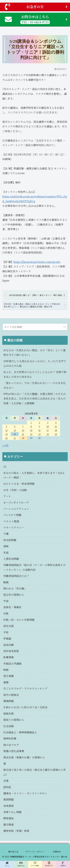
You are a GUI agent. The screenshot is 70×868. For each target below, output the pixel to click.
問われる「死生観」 (15, 588)
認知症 (7, 787)
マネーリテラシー (14, 527)
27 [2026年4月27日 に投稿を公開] (15, 438)
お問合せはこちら (36, 19)
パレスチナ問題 (12, 515)
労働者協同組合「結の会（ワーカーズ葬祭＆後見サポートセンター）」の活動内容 (34, 567)
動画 (6, 582)
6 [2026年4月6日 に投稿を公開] (15, 426)
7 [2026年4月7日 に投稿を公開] (23, 426)
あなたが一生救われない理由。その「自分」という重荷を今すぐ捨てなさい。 (34, 352)
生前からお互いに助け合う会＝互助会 (25, 707)
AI (5, 466)
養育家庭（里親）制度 (16, 831)
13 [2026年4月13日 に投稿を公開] (15, 430)
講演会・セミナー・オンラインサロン (25, 793)
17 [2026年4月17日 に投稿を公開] (48, 430)
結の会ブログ (11, 745)
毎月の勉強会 (11, 695)
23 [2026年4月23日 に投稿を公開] (39, 434)
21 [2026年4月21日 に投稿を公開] (23, 434)
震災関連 (9, 824)
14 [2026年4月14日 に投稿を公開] (23, 430)
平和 (6, 632)
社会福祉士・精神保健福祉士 (20, 732)
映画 (6, 670)
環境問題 (9, 701)
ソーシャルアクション (16, 509)
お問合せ (57, 852)
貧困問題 (9, 799)
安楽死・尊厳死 (12, 607)
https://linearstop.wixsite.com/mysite (37, 262)
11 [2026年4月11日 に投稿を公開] (56, 426)
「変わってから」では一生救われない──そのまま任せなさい (34, 385)
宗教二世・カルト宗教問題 (19, 620)
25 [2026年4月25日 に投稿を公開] (56, 434)
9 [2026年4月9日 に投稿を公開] (39, 426)
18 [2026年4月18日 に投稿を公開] (56, 430)
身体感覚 (9, 806)
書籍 (6, 682)
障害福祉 (9, 818)
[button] (65, 327)
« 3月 (5, 445)
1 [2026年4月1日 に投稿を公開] (31, 422)
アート (7, 496)
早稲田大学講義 (12, 663)
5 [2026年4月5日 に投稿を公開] (6, 426)
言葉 (6, 781)
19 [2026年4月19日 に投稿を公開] (7, 434)
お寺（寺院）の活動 (15, 490)
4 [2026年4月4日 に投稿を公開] (56, 422)
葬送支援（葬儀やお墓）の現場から (24, 757)
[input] (35, 327)
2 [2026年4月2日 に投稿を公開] (39, 422)
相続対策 (9, 713)
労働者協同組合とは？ (16, 576)
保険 (6, 546)
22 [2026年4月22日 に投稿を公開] (31, 434)
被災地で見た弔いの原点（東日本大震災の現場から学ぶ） (34, 772)
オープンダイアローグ (16, 502)
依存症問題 (10, 540)
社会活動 (9, 726)
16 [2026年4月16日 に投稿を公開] (39, 430)
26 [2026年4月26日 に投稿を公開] (6, 438)
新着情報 (9, 657)
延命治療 (9, 645)
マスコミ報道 (11, 521)
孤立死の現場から (14, 595)
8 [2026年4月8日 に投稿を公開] (31, 426)
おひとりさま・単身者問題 (19, 484)
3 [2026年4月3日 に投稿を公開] (48, 422)
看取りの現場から (14, 720)
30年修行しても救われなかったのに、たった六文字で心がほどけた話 (35, 363)
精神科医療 (10, 738)
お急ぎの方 (36, 7)
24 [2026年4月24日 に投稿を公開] (48, 434)
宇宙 (6, 601)
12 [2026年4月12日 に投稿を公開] (7, 430)
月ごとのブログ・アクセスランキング (25, 688)
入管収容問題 (11, 559)
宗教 (6, 613)
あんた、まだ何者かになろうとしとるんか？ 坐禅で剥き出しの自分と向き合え (35, 374)
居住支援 (9, 626)
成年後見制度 (11, 651)
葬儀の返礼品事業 (14, 751)
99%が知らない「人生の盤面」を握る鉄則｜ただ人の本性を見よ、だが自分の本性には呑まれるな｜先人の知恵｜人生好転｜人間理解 (35, 398)
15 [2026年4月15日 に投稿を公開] (31, 430)
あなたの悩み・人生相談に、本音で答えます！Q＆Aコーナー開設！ (34, 475)
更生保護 (9, 676)
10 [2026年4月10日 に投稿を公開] (48, 426)
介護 (6, 534)
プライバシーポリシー (35, 852)
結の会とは (13, 852)
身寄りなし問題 (12, 812)
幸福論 (7, 638)
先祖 (6, 552)
